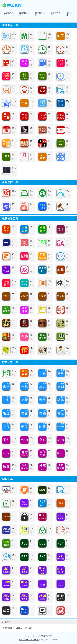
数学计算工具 (56, 14)
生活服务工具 (9, 14)
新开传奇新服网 (8, 628)
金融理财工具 (24, 14)
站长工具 (69, 14)
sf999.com (20, 628)
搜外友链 (28, 628)
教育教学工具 (40, 14)
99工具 (42, 636)
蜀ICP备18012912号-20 (29, 640)
